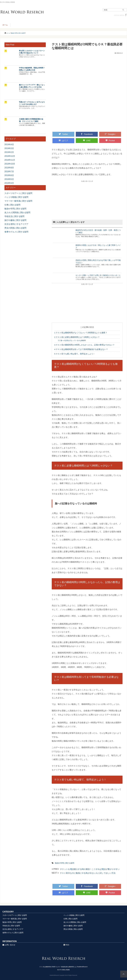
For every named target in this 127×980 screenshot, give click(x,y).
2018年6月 (9, 175)
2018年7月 (9, 171)
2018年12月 (10, 156)
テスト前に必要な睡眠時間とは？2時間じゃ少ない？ (77, 337)
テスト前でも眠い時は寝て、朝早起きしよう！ (75, 354)
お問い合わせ (9, 945)
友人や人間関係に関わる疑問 (17, 213)
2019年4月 (9, 145)
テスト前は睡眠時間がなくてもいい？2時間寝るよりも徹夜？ (81, 333)
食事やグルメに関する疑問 (16, 232)
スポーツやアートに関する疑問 (18, 193)
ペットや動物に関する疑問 (16, 197)
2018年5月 (9, 179)
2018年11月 (10, 160)
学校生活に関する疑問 (14, 216)
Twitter (63, 134)
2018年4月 (9, 183)
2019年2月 (9, 152)
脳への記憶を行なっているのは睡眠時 (72, 341)
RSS (66, 945)
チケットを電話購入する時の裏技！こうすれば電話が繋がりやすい (90, 869)
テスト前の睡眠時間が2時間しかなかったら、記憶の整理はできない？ (84, 345)
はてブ (63, 140)
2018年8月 (9, 168)
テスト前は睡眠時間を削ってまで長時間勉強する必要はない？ (81, 349)
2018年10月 (10, 164)
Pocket (110, 140)
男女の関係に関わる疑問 (15, 228)
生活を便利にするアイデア (16, 224)
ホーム (5, 25)
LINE (87, 140)
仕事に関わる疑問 (12, 205)
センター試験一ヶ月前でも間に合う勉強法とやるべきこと (98, 275)
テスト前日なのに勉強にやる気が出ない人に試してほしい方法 (88, 873)
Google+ (110, 134)
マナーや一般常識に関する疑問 (18, 201)
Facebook (87, 134)
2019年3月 (9, 148)
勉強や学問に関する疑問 (65, 863)
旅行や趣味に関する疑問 (15, 220)
